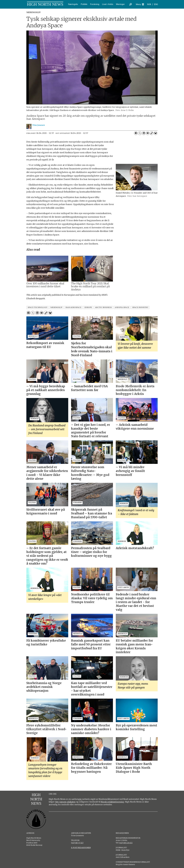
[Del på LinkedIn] (144, 133)
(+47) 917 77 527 (77, 843)
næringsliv (56, 307)
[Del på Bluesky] (156, 133)
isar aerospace (73, 307)
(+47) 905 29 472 (126, 843)
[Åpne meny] (140, 4)
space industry (140, 307)
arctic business (103, 307)
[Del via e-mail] (148, 133)
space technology (38, 307)
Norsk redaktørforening (112, 802)
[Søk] (131, 4)
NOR (149, 4)
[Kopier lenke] (152, 133)
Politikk (84, 4)
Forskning (95, 4)
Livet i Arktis (108, 4)
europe (88, 307)
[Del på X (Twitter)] (140, 133)
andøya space (122, 307)
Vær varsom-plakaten (65, 802)
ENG (156, 4)
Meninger (120, 4)
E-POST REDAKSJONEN (81, 848)
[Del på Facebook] (136, 133)
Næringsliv (73, 4)
